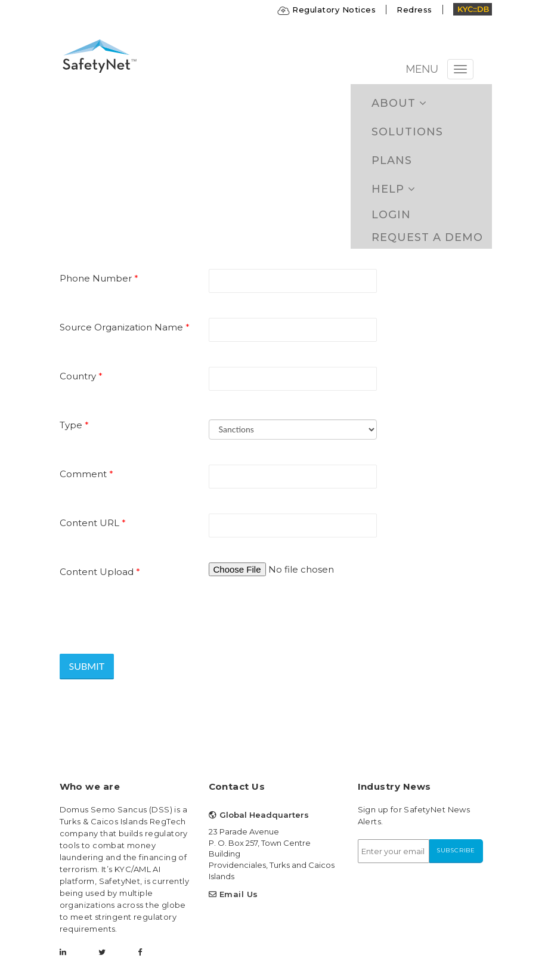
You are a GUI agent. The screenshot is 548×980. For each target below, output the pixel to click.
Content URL (93, 523)
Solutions (407, 132)
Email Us (239, 894)
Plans (392, 160)
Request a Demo (427, 237)
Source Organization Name (125, 327)
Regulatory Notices (327, 10)
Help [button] (394, 189)
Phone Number (99, 278)
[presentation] (150, 613)
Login (391, 215)
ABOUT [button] (399, 103)
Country (81, 376)
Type (74, 425)
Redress (414, 10)
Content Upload (100, 572)
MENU (422, 69)
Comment (86, 474)
